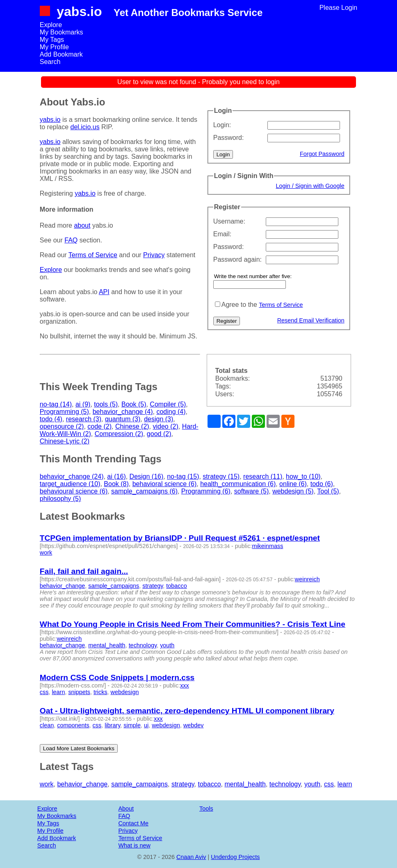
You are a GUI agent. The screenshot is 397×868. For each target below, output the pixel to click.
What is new (134, 845)
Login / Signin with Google (310, 186)
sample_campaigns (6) (144, 491)
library (112, 725)
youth (167, 645)
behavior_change (62, 586)
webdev (194, 725)
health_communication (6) (238, 484)
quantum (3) (123, 419)
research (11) (263, 476)
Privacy (154, 255)
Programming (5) (64, 412)
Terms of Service (281, 305)
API (104, 292)
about (82, 225)
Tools (206, 809)
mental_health (107, 645)
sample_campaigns (114, 586)
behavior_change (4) (123, 412)
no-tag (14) (56, 404)
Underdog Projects (235, 857)
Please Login (339, 8)
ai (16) (116, 476)
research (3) (84, 419)
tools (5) (106, 404)
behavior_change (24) (72, 476)
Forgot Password (322, 154)
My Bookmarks (62, 32)
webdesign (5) (293, 491)
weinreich (307, 579)
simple (132, 725)
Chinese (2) (132, 426)
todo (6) (322, 484)
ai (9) (83, 404)
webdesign (125, 692)
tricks (100, 692)
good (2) (159, 434)
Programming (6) (206, 491)
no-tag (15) (183, 476)
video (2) (166, 426)
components (73, 725)
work (46, 553)
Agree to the (239, 305)
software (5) (251, 491)
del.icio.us (85, 127)
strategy (153, 586)
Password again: (237, 259)
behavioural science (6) (74, 491)
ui (146, 725)
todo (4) (51, 419)
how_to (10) (303, 476)
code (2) (99, 426)
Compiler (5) (168, 404)
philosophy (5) (60, 499)
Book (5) (134, 404)
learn (58, 692)
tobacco (176, 586)
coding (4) (171, 412)
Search (50, 62)
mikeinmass (267, 546)
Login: (222, 125)
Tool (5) (328, 491)
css (44, 692)
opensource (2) (62, 426)
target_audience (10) (70, 484)
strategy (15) (221, 476)
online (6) (293, 484)
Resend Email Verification (311, 320)
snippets (79, 692)
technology (143, 645)
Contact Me (133, 823)
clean (47, 725)
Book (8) (116, 484)
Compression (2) (119, 434)
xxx (185, 685)
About (126, 809)
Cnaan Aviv (191, 857)
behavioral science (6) (165, 484)
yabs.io (79, 11)
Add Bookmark (61, 54)
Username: (229, 221)
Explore (51, 25)
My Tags (52, 40)
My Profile (54, 47)
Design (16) (147, 476)
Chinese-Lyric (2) (65, 441)
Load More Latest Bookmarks (79, 748)
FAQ (71, 240)
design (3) (159, 419)
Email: (222, 234)
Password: (229, 138)
